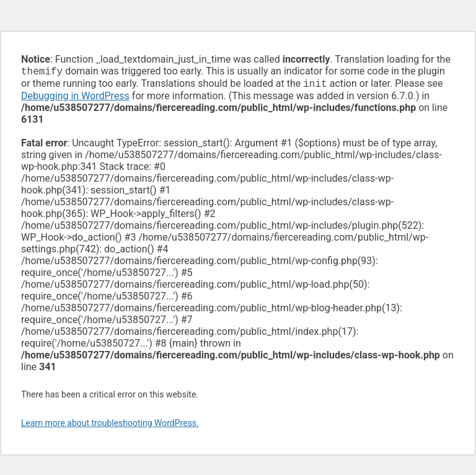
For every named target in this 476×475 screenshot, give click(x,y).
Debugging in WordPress (75, 98)
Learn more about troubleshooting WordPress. (110, 425)
